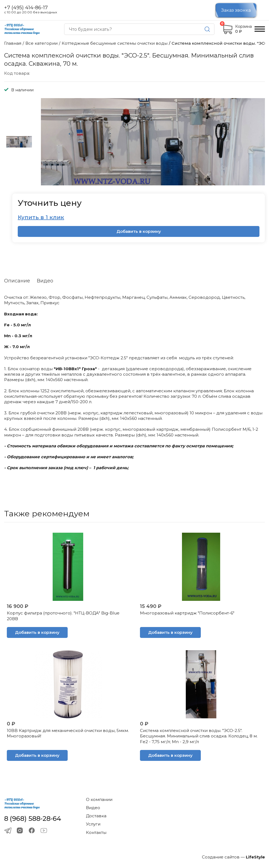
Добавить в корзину (139, 231)
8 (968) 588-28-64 (33, 819)
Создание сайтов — (233, 857)
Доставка (96, 816)
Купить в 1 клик (41, 217)
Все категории (41, 43)
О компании (99, 799)
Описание (17, 281)
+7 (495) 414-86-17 (26, 8)
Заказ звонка (236, 10)
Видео (45, 281)
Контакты (96, 832)
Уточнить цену (50, 203)
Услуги (93, 824)
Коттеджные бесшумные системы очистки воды (115, 43)
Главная (13, 43)
